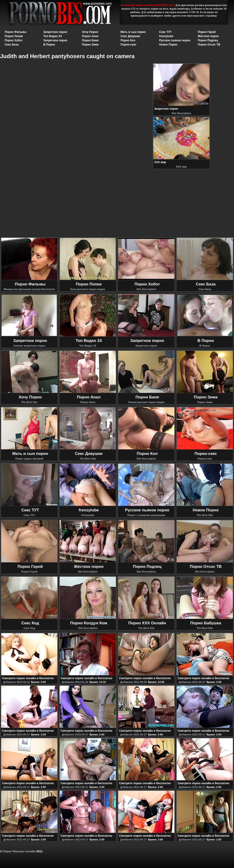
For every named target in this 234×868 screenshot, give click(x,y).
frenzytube (166, 36)
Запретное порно (55, 32)
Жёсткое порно (208, 36)
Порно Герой (207, 32)
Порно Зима (90, 45)
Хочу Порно (90, 32)
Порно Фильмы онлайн (19, 851)
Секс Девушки (130, 36)
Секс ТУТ (165, 32)
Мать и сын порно (133, 32)
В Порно (49, 45)
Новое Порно (168, 45)
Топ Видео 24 (53, 36)
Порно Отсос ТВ (209, 45)
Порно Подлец (208, 40)
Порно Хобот (14, 40)
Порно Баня (90, 40)
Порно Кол (128, 40)
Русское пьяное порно (175, 40)
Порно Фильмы (16, 32)
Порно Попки (14, 36)
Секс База (12, 45)
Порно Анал (90, 36)
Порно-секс (128, 45)
